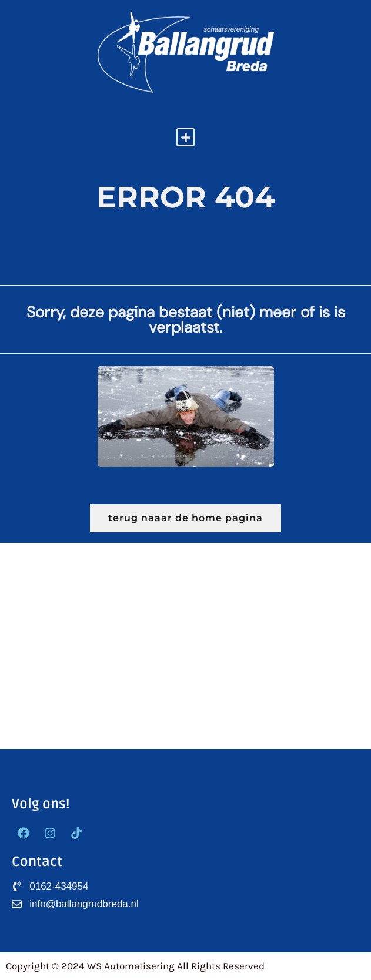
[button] (186, 137)
